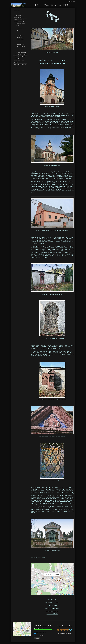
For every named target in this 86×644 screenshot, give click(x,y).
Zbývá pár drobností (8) (40, 632)
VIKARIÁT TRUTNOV (52, 605)
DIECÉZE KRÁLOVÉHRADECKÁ (52, 608)
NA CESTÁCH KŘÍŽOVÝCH (52, 614)
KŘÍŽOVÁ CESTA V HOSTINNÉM (52, 602)
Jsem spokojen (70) (39, 628)
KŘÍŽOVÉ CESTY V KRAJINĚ (52, 611)
